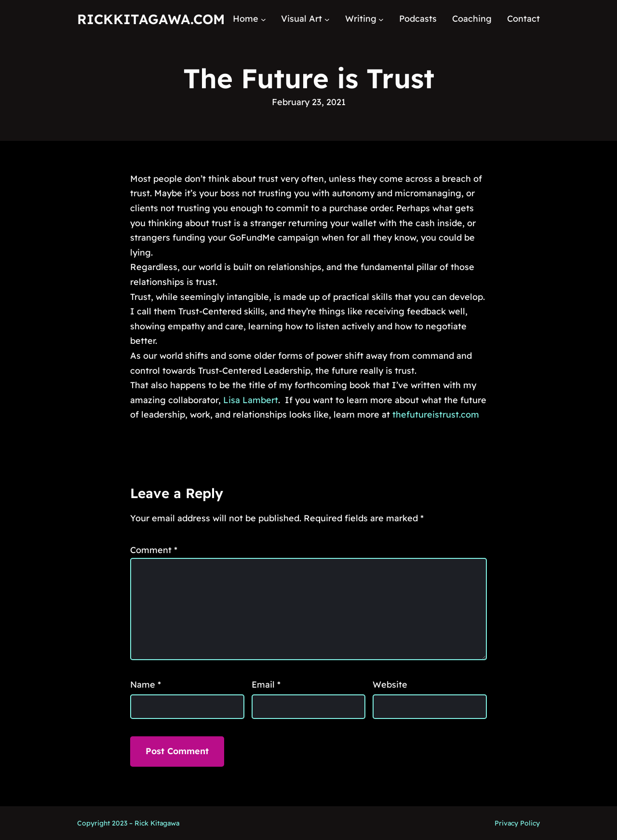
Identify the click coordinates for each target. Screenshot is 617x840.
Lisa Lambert (251, 400)
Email (266, 684)
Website (390, 684)
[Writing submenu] (381, 19)
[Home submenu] (263, 19)
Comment (154, 550)
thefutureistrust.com (436, 414)
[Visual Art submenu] (327, 19)
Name (146, 684)
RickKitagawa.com (151, 19)
